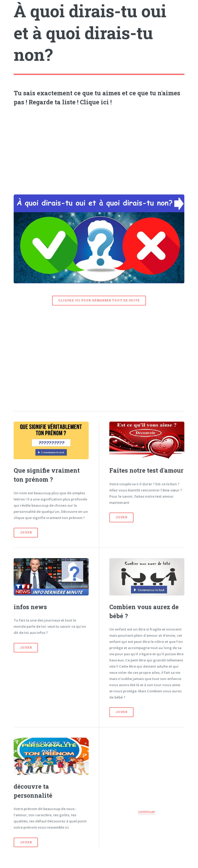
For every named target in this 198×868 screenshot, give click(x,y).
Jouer (26, 532)
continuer (147, 812)
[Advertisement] (99, 149)
